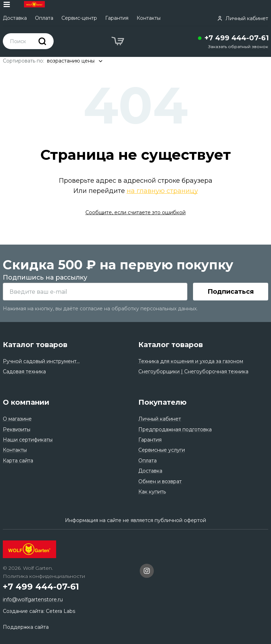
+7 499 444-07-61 (237, 38)
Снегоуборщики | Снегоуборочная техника (193, 371)
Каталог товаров (35, 345)
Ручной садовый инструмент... (41, 361)
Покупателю (162, 402)
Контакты (149, 18)
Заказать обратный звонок (238, 46)
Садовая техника (24, 371)
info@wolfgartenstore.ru (33, 599)
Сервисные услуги (162, 450)
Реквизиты (17, 429)
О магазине (17, 419)
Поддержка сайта (26, 627)
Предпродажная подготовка (175, 429)
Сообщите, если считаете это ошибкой (135, 212)
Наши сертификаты (28, 440)
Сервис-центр (79, 18)
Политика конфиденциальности (44, 576)
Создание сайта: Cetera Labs (39, 611)
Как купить (152, 492)
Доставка (15, 18)
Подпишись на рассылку (45, 277)
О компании (26, 402)
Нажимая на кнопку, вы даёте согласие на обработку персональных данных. (100, 309)
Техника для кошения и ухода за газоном (191, 361)
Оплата (44, 18)
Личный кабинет (160, 419)
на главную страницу (162, 191)
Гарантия (117, 18)
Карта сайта (18, 461)
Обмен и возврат (160, 481)
